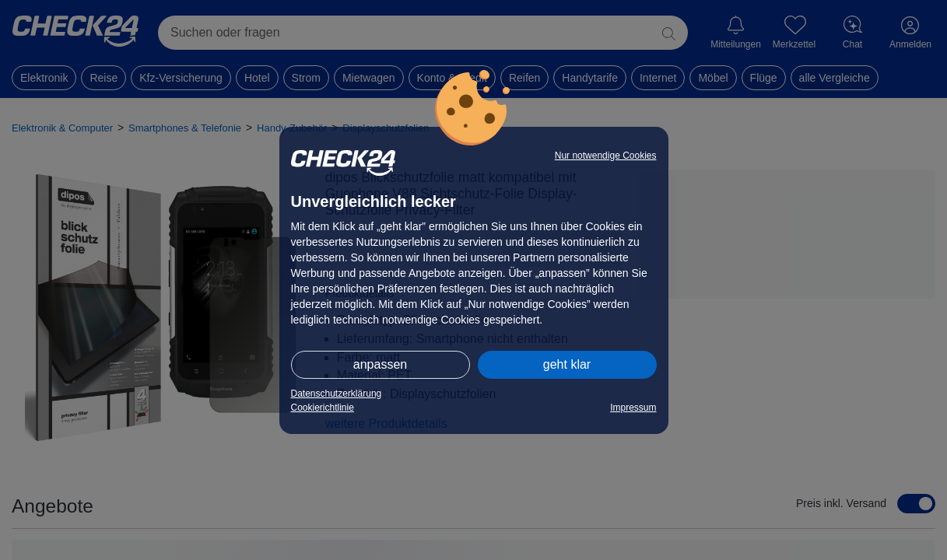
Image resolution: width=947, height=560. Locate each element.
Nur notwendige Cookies (606, 156)
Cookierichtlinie (323, 408)
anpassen (380, 364)
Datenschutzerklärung (337, 394)
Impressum (633, 408)
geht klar (567, 364)
